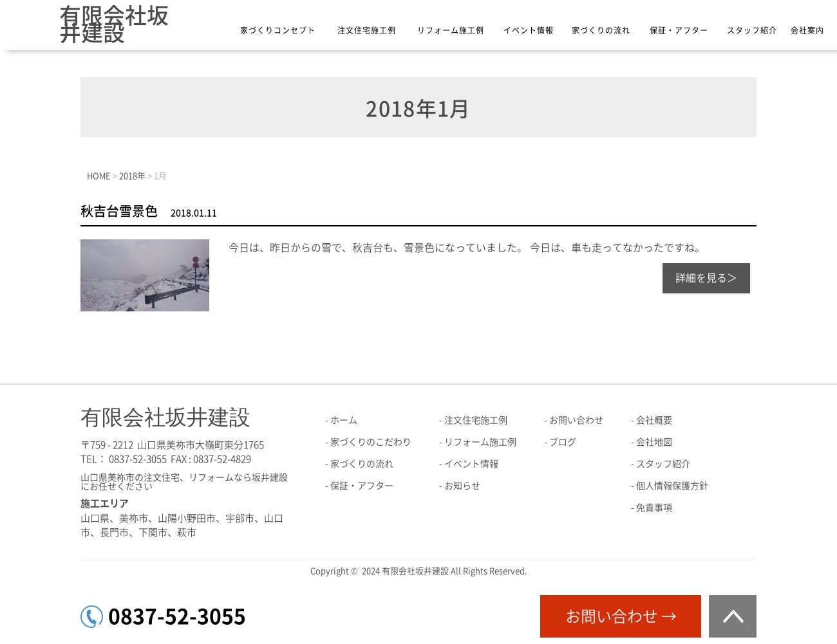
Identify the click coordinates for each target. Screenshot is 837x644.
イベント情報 (529, 30)
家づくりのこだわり (371, 442)
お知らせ (462, 486)
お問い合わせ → (621, 616)
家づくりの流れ (601, 30)
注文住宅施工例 (367, 30)
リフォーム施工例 (451, 30)
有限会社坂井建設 (114, 24)
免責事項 (654, 508)
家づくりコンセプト (278, 30)
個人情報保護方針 (672, 486)
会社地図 (654, 442)
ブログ (563, 442)
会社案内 (807, 30)
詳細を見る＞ (706, 278)
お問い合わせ (576, 420)
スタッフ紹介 (752, 30)
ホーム (344, 420)
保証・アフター (679, 30)
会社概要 (654, 420)
